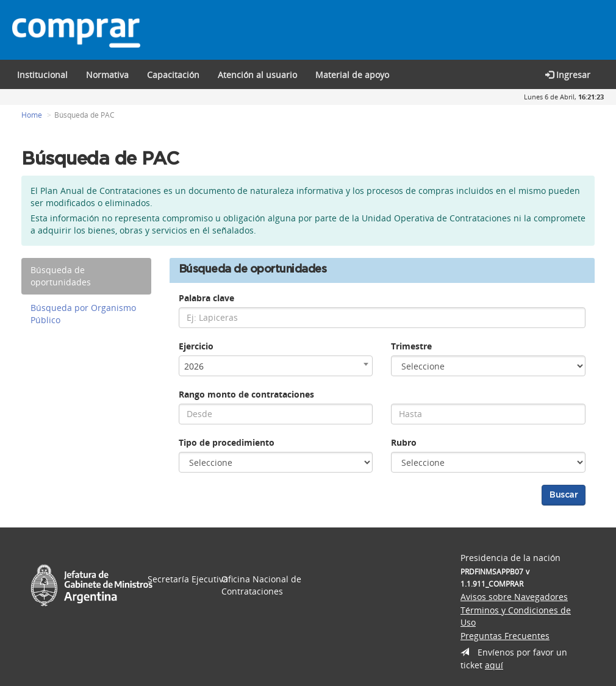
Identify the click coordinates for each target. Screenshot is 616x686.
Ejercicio (196, 346)
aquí (494, 665)
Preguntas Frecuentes (505, 636)
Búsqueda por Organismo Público (83, 314)
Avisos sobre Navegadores (514, 597)
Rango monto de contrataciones (246, 394)
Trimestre (411, 346)
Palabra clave (206, 298)
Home (32, 115)
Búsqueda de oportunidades (61, 276)
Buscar (564, 495)
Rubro (404, 442)
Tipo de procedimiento (227, 442)
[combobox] (276, 366)
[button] (173, 74)
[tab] (86, 276)
